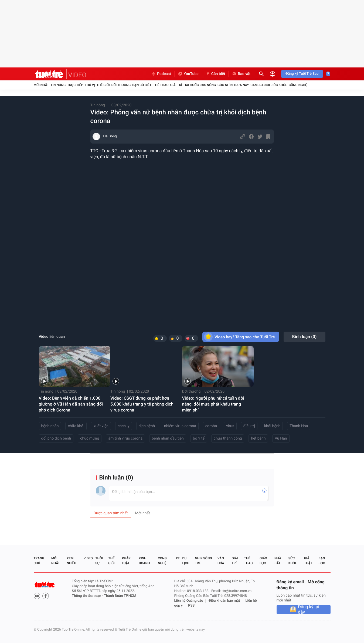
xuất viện (101, 426)
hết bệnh (258, 438)
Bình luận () (305, 337)
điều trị (249, 426)
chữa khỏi (76, 426)
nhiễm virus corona (180, 426)
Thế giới (103, 85)
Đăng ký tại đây (309, 610)
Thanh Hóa (299, 426)
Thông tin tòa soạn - (88, 596)
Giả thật (308, 561)
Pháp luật (126, 561)
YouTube (188, 74)
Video (88, 558)
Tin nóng (58, 85)
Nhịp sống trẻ (203, 561)
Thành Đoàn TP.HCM (120, 596)
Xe (178, 558)
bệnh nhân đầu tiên (168, 438)
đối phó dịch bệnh (56, 438)
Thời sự (99, 561)
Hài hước (191, 85)
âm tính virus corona (125, 438)
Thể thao (161, 85)
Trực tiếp (75, 85)
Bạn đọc (322, 561)
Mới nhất (41, 85)
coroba (211, 426)
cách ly (123, 426)
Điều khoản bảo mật (224, 601)
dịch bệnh (147, 426)
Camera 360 (260, 85)
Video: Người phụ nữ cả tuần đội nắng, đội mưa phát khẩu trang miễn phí (213, 404)
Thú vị (90, 85)
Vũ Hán (281, 438)
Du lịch (186, 561)
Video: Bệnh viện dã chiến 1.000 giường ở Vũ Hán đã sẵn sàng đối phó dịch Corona (71, 404)
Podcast (161, 74)
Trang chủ (39, 561)
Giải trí (176, 85)
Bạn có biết (142, 85)
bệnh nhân (50, 426)
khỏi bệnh (272, 426)
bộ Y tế (199, 438)
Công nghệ (298, 85)
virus (230, 426)
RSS (191, 606)
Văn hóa (221, 561)
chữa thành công (228, 438)
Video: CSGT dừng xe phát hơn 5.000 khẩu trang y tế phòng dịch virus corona (142, 404)
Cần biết (215, 74)
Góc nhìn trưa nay (233, 85)
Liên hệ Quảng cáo (189, 601)
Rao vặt (241, 74)
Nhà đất (278, 561)
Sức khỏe (279, 85)
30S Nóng (208, 85)
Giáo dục (263, 561)
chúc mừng (90, 438)
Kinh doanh (144, 561)
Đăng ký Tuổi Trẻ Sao (302, 74)
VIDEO (77, 75)
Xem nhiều (71, 561)
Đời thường (121, 85)
